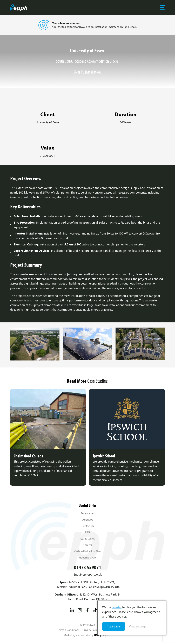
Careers (88, 545)
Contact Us (88, 526)
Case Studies (88, 539)
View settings (137, 626)
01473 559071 (88, 567)
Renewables (88, 513)
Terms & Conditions (68, 630)
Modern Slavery (88, 557)
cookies (117, 607)
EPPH (19, 7)
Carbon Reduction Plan (87, 551)
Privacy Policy (91, 630)
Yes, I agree (114, 626)
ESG (87, 532)
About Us (88, 520)
